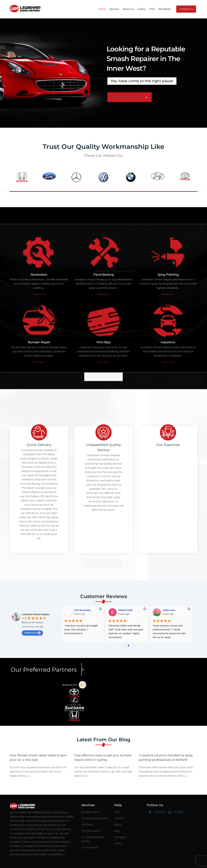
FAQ (152, 9)
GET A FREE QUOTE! (130, 97)
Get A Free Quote (103, 377)
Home (102, 9)
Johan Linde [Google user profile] (125, 610)
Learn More (39, 362)
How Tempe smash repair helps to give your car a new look (38, 758)
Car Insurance (90, 847)
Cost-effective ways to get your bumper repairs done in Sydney (103, 758)
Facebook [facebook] (157, 812)
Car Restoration (91, 831)
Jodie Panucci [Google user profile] (170, 610)
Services (114, 9)
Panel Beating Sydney (95, 818)
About (118, 824)
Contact (119, 818)
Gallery (142, 9)
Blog (117, 831)
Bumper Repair (91, 812)
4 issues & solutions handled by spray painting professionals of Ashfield (166, 758)
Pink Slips (87, 824)
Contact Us (186, 9)
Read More (39, 294)
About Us (128, 9)
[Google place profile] (36, 614)
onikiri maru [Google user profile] (81, 610)
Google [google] (175, 812)
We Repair (165, 9)
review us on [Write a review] (32, 633)
